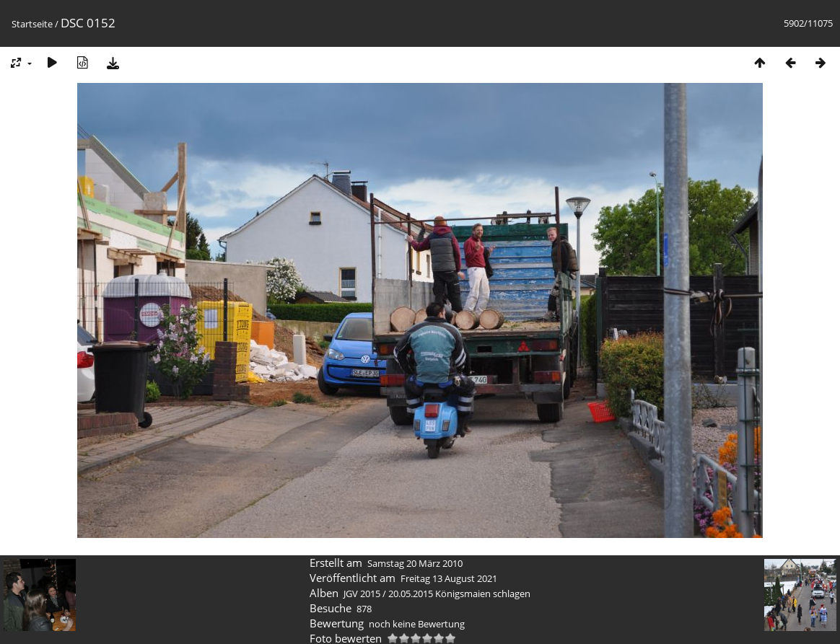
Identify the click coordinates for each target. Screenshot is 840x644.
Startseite (32, 24)
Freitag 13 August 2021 (449, 578)
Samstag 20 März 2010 (415, 563)
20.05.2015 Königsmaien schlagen (459, 594)
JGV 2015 (362, 594)
